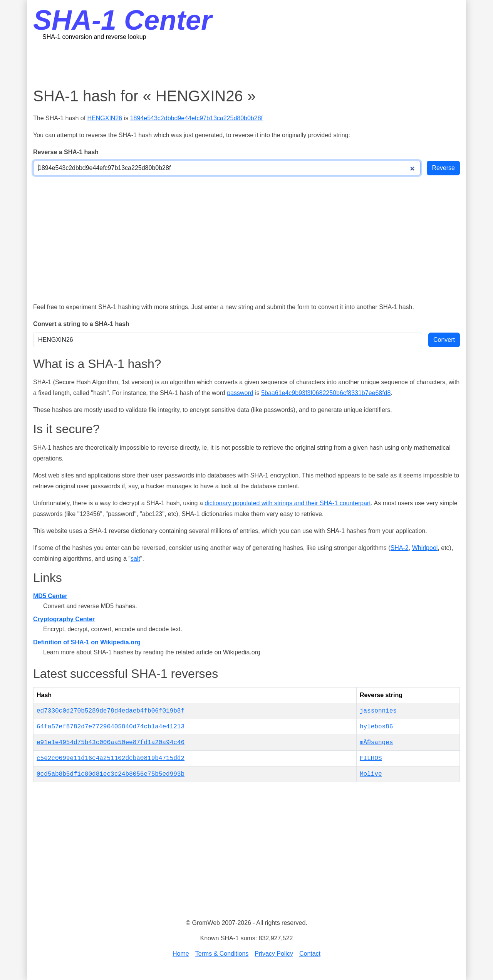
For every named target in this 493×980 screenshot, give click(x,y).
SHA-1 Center (122, 20)
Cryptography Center (64, 619)
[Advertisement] (246, 64)
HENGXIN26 (105, 118)
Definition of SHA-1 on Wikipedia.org (87, 642)
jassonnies (378, 711)
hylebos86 (376, 727)
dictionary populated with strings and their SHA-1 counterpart (288, 503)
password (240, 393)
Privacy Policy (274, 954)
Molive (371, 774)
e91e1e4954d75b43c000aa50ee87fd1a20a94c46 (111, 743)
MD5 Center (50, 596)
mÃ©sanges (376, 743)
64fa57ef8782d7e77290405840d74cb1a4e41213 (111, 727)
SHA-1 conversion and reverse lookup (94, 37)
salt (135, 559)
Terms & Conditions (222, 954)
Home (181, 954)
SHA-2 (400, 548)
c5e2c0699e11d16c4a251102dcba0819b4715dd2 (111, 758)
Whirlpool (425, 548)
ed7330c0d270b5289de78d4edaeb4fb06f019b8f (111, 711)
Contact (310, 954)
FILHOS (371, 758)
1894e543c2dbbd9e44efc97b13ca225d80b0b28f (196, 118)
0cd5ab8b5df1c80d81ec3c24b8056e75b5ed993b (111, 774)
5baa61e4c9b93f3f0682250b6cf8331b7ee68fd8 (326, 393)
